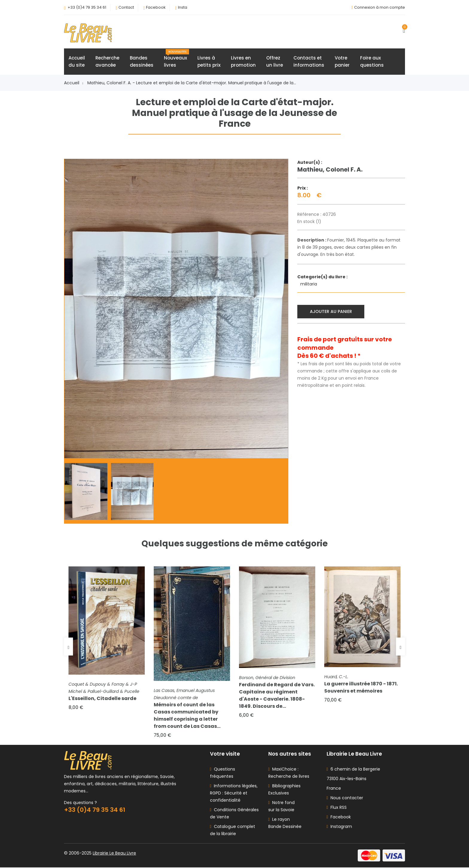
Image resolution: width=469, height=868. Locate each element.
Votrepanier (342, 62)
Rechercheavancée (107, 62)
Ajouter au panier (331, 311)
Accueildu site (77, 62)
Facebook (156, 7)
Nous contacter (345, 798)
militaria (309, 284)
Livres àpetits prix (209, 62)
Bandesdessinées (142, 62)
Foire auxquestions (372, 62)
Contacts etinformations (309, 62)
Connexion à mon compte (380, 7)
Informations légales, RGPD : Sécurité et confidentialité (234, 794)
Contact (126, 7)
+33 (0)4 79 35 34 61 (87, 7)
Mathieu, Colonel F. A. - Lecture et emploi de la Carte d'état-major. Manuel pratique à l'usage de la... (192, 83)
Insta (183, 7)
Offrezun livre (275, 62)
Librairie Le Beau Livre (114, 854)
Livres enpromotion (243, 62)
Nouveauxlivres (176, 59)
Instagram (339, 827)
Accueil (74, 83)
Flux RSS (337, 808)
